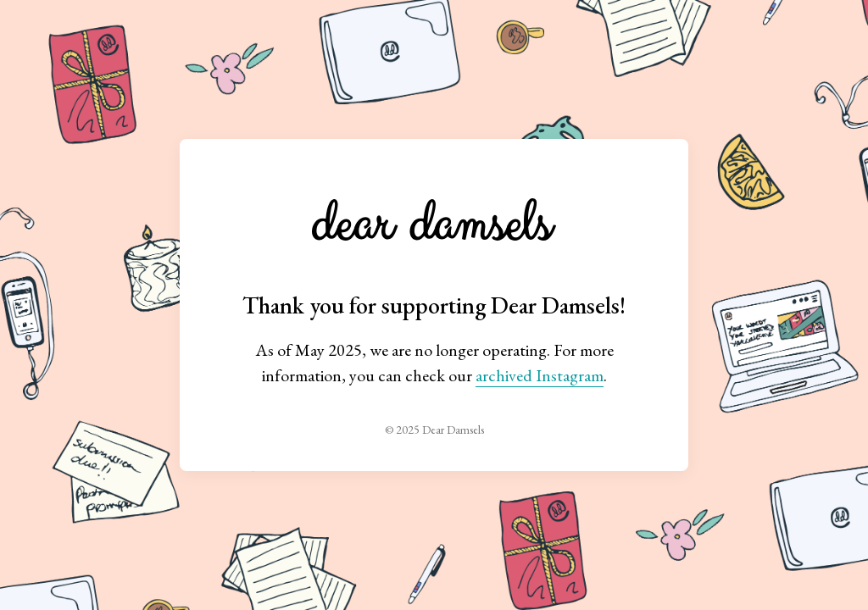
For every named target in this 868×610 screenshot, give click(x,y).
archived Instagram (540, 375)
